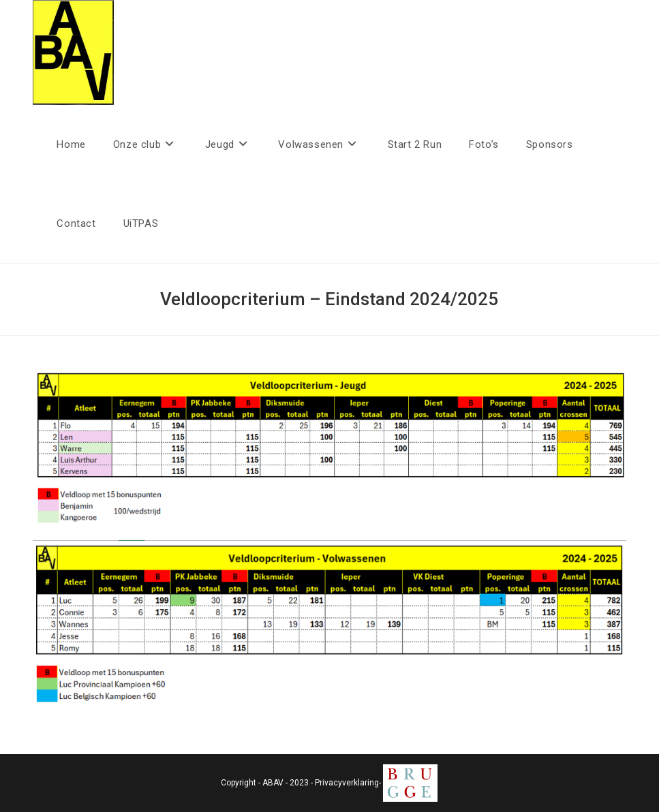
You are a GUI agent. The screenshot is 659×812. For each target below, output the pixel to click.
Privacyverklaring (347, 783)
